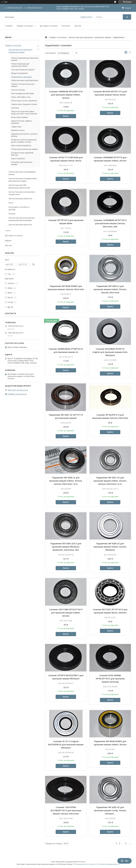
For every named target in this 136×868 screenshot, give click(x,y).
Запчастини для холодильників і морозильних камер (23, 180)
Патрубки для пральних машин (22, 163)
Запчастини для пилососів (20, 225)
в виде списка (130, 53)
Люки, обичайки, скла (21, 97)
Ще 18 (10, 307)
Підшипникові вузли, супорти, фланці (24, 135)
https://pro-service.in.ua (18, 390)
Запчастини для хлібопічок (20, 199)
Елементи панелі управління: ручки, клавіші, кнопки (24, 141)
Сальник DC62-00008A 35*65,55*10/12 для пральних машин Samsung (110, 679)
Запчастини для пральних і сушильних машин (90, 37)
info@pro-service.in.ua (17, 394)
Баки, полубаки (18, 158)
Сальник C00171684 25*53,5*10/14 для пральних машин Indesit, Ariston (66, 613)
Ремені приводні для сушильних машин (20, 65)
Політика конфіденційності (108, 864)
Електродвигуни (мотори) (22, 93)
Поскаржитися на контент (85, 864)
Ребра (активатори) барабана (25, 80)
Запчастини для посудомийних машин (22, 173)
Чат (124, 861)
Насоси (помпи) (18, 90)
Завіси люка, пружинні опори (24, 104)
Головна (9, 26)
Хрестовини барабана (21, 145)
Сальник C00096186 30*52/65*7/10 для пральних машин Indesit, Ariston (66, 95)
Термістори (16, 127)
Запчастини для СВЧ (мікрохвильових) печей (19, 186)
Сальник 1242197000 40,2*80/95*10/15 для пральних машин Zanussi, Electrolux (66, 810)
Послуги (12, 214)
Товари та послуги (25, 26)
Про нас (78, 26)
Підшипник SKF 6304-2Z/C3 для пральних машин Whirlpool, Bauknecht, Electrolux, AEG (66, 547)
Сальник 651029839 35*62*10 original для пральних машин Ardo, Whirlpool (110, 352)
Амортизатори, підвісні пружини (21, 122)
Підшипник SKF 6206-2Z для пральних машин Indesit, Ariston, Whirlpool (110, 547)
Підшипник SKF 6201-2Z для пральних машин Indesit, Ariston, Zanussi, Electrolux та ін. (110, 481)
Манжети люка (18, 130)
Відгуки (8, 240)
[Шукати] (127, 17)
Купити (66, 116)
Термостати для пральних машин (23, 85)
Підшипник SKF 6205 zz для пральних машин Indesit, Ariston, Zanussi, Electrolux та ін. (66, 481)
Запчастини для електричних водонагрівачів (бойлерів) (22, 219)
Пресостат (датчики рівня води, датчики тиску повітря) (24, 112)
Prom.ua (82, 862)
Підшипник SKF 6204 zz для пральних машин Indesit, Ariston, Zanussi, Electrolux (110, 289)
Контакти (66, 26)
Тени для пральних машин (23, 70)
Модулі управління (19, 73)
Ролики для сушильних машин (24, 149)
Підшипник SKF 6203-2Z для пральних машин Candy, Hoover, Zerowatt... (110, 810)
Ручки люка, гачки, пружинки (24, 101)
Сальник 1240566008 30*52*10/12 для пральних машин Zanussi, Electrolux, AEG (110, 223)
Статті (8, 231)
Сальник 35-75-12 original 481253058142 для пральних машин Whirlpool (66, 745)
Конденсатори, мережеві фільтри (22, 154)
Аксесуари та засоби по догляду (19, 208)
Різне (11, 203)
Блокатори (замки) (19, 117)
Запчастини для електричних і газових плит (22, 193)
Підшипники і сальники (21, 77)
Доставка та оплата (49, 26)
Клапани (15, 108)
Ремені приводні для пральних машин (25, 59)
